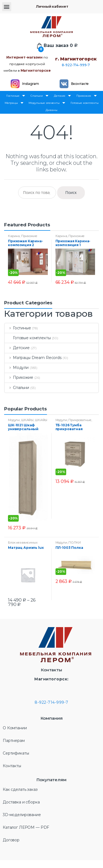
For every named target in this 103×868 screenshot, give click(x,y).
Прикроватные (80, 420)
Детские (62, 96)
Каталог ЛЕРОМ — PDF (26, 827)
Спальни (39, 96)
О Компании (15, 728)
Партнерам (14, 741)
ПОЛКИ (74, 542)
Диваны (51, 110)
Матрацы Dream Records (33, 358)
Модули (17, 368)
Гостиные (16, 96)
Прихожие (87, 96)
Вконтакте (80, 84)
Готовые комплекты (85, 103)
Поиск (71, 192)
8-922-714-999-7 (76, 65)
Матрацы (14, 103)
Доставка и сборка (21, 802)
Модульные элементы (47, 103)
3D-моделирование (22, 815)
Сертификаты (16, 753)
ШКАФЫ (27, 420)
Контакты (12, 766)
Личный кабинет (52, 6)
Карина (14, 236)
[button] (7, 7)
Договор (11, 840)
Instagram (31, 84)
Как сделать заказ (20, 789)
